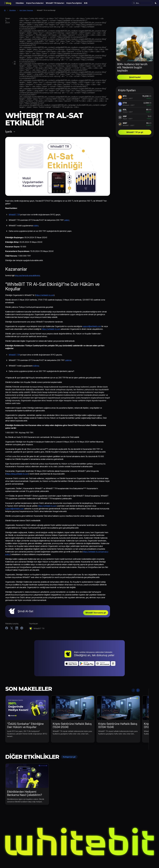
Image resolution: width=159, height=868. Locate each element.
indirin (36, 226)
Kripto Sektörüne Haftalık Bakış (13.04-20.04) (72, 713)
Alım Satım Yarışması (26, 10)
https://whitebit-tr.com (45, 295)
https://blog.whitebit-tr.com (17, 474)
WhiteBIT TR (14, 215)
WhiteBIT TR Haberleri (83, 857)
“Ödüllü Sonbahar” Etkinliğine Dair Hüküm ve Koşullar (25, 713)
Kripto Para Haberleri (62, 857)
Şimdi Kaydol (135, 77)
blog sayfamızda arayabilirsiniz (27, 275)
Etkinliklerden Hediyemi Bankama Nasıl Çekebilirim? (25, 780)
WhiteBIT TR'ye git (135, 132)
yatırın (67, 220)
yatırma (68, 360)
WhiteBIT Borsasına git (96, 613)
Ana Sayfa (5, 10)
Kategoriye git (69, 744)
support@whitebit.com (92, 326)
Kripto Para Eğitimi (102, 857)
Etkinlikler (13, 10)
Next (138, 678)
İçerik (9, 132)
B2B (114, 857)
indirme (36, 366)
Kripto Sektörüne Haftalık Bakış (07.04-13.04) (118, 713)
